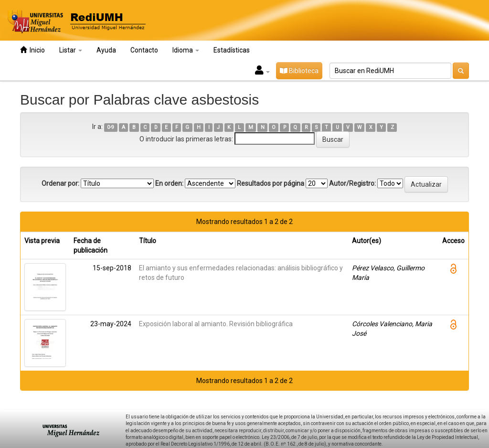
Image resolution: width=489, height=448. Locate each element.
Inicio (32, 50)
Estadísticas (232, 50)
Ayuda (106, 50)
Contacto (144, 50)
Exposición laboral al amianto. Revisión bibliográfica (216, 324)
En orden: (169, 183)
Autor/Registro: (352, 183)
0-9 (111, 127)
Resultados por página (271, 183)
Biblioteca (299, 71)
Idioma (186, 50)
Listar (71, 50)
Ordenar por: (60, 183)
